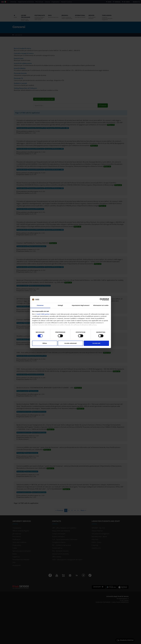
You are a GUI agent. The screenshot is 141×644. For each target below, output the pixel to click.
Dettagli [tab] (60, 305)
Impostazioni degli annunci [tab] (81, 305)
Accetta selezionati (70, 343)
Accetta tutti (96, 343)
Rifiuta (45, 343)
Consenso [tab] (40, 305)
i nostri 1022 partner (43, 314)
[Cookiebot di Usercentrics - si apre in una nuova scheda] (101, 299)
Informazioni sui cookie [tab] (101, 305)
